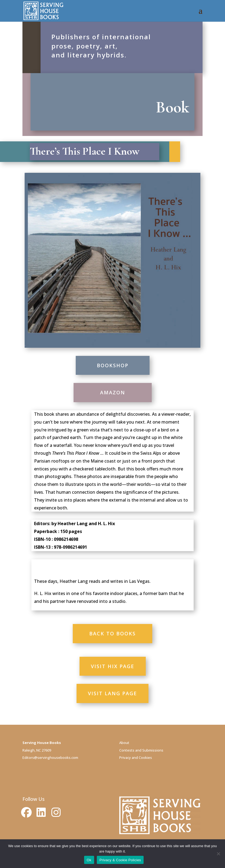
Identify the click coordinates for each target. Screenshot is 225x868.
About (124, 743)
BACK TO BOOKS (112, 633)
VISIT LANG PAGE (112, 693)
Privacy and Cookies (136, 758)
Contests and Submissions (141, 750)
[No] (218, 854)
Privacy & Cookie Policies (120, 860)
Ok (89, 860)
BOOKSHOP (113, 365)
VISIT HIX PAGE (113, 666)
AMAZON (113, 392)
